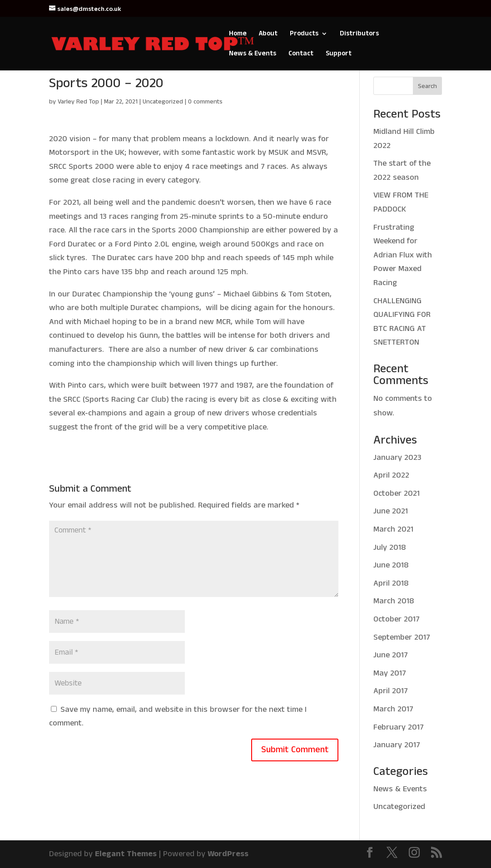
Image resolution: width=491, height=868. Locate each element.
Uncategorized (163, 102)
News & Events (253, 54)
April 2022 (391, 475)
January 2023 (397, 458)
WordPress (228, 854)
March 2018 (394, 601)
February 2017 (399, 727)
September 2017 (402, 637)
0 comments (205, 102)
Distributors (359, 34)
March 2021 (393, 529)
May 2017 (390, 673)
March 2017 (393, 709)
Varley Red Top (78, 102)
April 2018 (391, 583)
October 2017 (397, 619)
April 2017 (391, 691)
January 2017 (397, 745)
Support (339, 54)
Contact (301, 54)
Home (238, 34)
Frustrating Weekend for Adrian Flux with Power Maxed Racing (403, 255)
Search (427, 86)
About (268, 34)
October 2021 (397, 493)
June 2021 (391, 511)
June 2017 (391, 655)
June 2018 (391, 565)
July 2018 (390, 547)
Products (304, 34)
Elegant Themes (126, 854)
